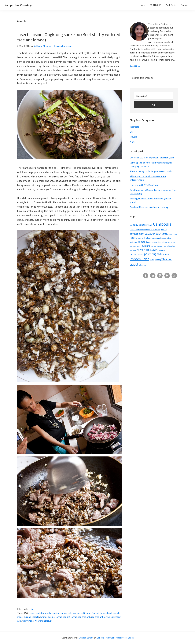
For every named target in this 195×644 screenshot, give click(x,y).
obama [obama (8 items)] (162, 250)
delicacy (73, 613)
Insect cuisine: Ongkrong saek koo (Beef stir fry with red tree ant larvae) (69, 37)
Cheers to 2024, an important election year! (152, 158)
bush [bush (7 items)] (150, 225)
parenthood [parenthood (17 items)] (137, 254)
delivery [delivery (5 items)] (164, 229)
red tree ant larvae (100, 617)
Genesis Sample (86, 638)
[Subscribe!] (154, 96)
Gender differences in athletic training (149, 207)
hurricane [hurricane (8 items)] (156, 238)
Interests (134, 127)
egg (80, 613)
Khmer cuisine (47, 617)
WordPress (122, 638)
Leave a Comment (63, 46)
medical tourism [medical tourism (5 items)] (169, 246)
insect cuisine (24, 617)
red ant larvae (70, 617)
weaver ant (28, 621)
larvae (59, 617)
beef (38, 613)
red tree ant (84, 617)
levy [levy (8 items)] (138, 246)
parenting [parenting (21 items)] (150, 254)
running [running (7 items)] (158, 259)
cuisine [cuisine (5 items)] (157, 229)
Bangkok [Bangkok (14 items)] (143, 225)
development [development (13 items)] (137, 234)
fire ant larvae (99, 613)
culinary (64, 613)
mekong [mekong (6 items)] (133, 250)
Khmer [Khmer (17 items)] (141, 242)
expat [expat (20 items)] (148, 234)
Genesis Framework (106, 638)
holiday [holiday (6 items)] (148, 238)
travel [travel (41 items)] (134, 264)
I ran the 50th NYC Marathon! (144, 185)
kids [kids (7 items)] (135, 246)
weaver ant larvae (44, 621)
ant (33, 613)
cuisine (56, 613)
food (110, 613)
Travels (133, 137)
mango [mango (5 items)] (153, 246)
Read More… (136, 66)
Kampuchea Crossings (19, 5)
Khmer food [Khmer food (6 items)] (163, 242)
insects (36, 617)
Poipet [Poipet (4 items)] (152, 260)
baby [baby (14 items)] (135, 225)
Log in (131, 638)
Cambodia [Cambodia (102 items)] (162, 224)
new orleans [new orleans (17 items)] (144, 250)
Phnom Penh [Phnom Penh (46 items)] (139, 259)
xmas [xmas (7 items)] (144, 265)
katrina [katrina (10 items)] (133, 242)
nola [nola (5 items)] (153, 250)
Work (132, 142)
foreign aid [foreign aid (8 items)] (140, 238)
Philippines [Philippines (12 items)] (163, 254)
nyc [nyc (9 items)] (157, 250)
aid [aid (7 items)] (131, 225)
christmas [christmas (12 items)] (135, 229)
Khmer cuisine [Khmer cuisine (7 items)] (152, 242)
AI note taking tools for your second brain (151, 171)
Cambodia (46, 613)
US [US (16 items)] (140, 265)
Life (32, 609)
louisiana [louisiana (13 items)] (146, 246)
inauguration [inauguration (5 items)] (166, 238)
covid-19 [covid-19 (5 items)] (151, 229)
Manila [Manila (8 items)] (159, 246)
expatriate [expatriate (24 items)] (159, 234)
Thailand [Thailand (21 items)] (167, 259)
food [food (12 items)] (132, 238)
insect (116, 613)
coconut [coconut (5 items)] (144, 229)
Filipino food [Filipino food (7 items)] (172, 234)
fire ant (87, 613)
